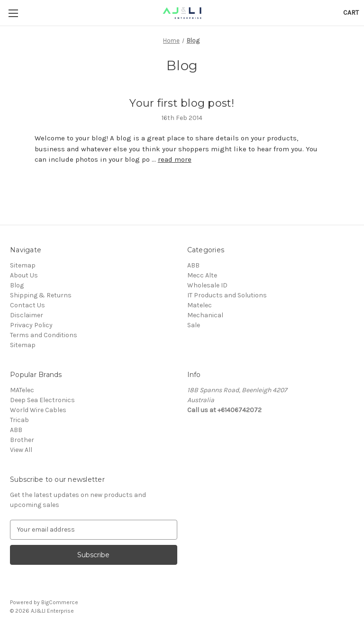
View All (21, 450)
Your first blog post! (182, 103)
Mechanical (205, 315)
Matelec (200, 305)
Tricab (19, 420)
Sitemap (23, 265)
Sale (194, 325)
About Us (24, 275)
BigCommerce (60, 602)
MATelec (22, 390)
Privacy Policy (31, 325)
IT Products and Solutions (227, 295)
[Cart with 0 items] (351, 13)
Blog (17, 285)
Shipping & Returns (41, 295)
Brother (22, 440)
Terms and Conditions (44, 335)
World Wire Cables (38, 410)
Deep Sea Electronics (42, 400)
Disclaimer (27, 315)
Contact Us (27, 305)
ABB (193, 265)
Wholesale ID (207, 285)
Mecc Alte (202, 275)
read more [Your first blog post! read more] (175, 159)
